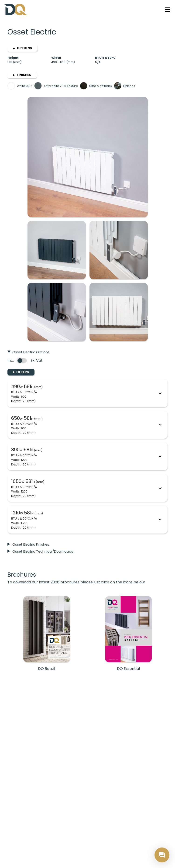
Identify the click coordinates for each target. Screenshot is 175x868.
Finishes (22, 75)
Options (22, 48)
